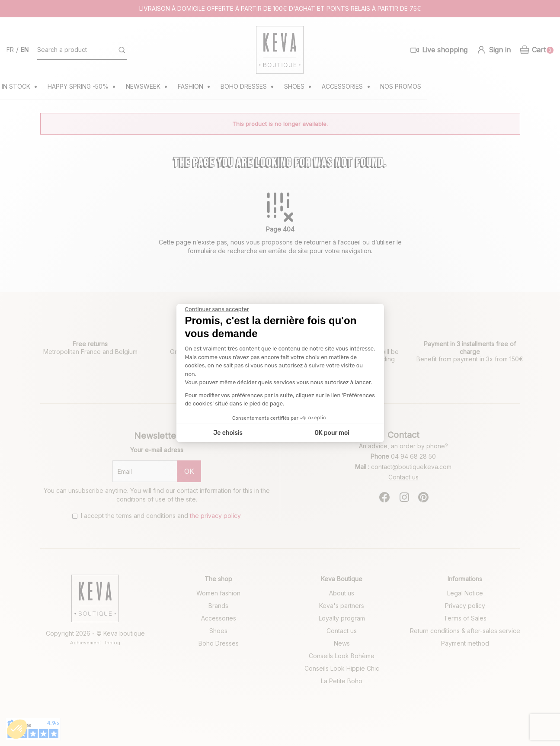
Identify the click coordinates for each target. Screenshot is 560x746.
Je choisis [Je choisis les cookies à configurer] (228, 433)
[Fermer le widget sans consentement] (217, 309)
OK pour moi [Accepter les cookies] (332, 433)
